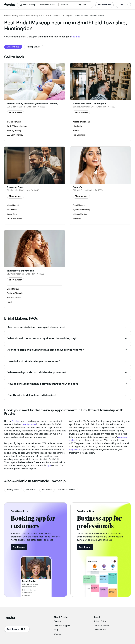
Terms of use (100, 630)
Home (7, 16)
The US (44, 16)
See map (76, 37)
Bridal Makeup (32, 16)
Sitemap (57, 634)
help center (75, 450)
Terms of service (101, 626)
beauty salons (29, 424)
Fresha (15, 421)
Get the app (19, 547)
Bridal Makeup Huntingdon (61, 16)
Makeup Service (33, 47)
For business (104, 5)
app (49, 465)
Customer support (62, 626)
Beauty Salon (18, 16)
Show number (15, 113)
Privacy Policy (100, 621)
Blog (56, 630)
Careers (57, 621)
